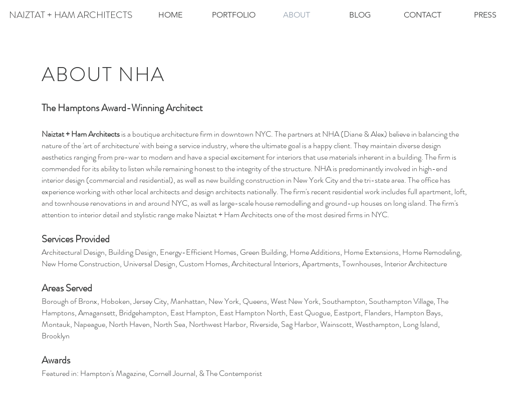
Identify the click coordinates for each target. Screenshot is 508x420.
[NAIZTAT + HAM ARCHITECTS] (71, 15)
